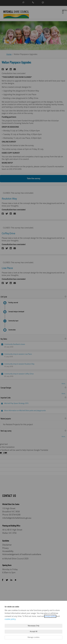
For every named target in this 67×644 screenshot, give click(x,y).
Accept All (33, 632)
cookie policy (10, 619)
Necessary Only (34, 626)
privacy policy (50, 616)
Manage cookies (33, 637)
